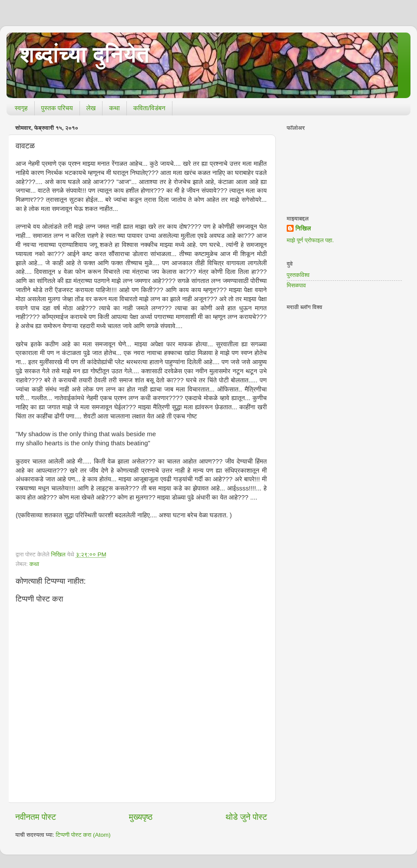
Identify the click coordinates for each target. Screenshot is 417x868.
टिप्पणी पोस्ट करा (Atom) (83, 835)
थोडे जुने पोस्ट (246, 817)
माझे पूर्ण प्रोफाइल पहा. (310, 240)
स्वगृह (21, 108)
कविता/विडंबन (149, 108)
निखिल (303, 229)
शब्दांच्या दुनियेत (84, 55)
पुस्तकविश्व (298, 275)
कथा (114, 108)
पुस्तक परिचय (57, 108)
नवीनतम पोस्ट (36, 817)
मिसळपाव (296, 285)
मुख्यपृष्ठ (141, 817)
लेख (91, 108)
